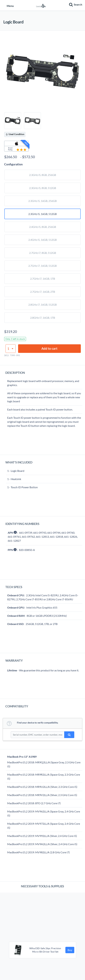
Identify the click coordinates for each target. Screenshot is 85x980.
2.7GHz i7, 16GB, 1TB (43, 279)
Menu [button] (8, 6)
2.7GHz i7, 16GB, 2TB (43, 292)
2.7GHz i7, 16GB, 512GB (42, 266)
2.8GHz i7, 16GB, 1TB (43, 318)
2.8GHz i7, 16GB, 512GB (42, 305)
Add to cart (49, 348)
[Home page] (41, 5)
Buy (70, 950)
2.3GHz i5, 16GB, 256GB (42, 201)
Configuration (13, 164)
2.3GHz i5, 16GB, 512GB (42, 214)
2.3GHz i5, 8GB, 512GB (43, 188)
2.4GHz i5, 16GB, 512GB (42, 240)
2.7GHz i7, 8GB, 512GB (43, 253)
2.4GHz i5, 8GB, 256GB (43, 227)
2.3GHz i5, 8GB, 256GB (43, 175)
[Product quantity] (11, 349)
